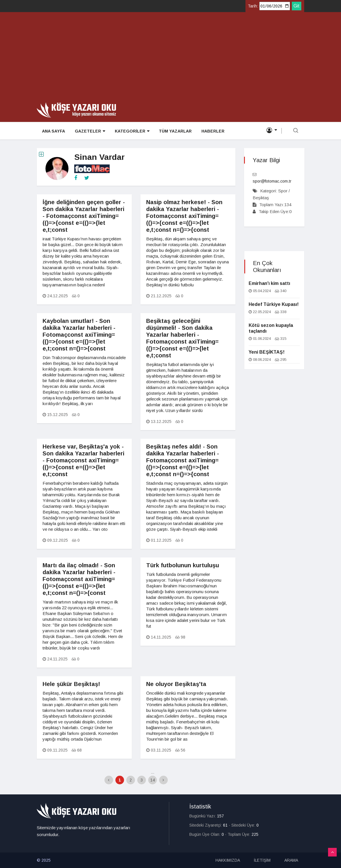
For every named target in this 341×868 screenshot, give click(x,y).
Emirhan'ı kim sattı (269, 283)
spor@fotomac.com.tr (272, 181)
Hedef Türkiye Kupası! (274, 304)
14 (153, 780)
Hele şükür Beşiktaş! (71, 684)
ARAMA (291, 860)
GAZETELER (89, 131)
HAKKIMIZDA (228, 860)
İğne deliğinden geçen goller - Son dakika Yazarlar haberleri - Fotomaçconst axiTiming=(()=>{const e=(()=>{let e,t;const (84, 216)
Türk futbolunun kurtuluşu (183, 565)
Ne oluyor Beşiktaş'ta (176, 684)
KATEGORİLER (130, 131)
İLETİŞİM (262, 860)
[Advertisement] (170, 59)
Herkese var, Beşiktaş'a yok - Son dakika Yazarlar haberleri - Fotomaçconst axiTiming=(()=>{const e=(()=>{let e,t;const (83, 460)
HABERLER (210, 131)
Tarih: (253, 6)
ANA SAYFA (53, 131)
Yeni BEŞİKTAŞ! (267, 352)
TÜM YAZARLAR (173, 131)
